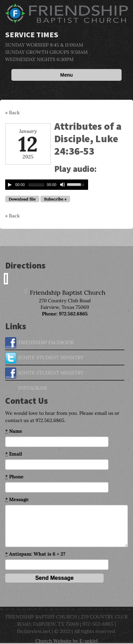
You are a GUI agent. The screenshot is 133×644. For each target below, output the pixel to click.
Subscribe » (55, 199)
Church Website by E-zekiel (66, 641)
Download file (22, 199)
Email (14, 454)
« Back (12, 113)
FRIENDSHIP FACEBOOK (40, 343)
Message (17, 500)
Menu (66, 75)
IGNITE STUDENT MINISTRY (44, 358)
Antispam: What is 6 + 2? (35, 554)
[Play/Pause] (10, 185)
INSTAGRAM (26, 388)
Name (14, 431)
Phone (14, 477)
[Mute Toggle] (63, 185)
